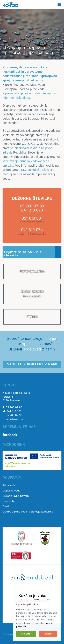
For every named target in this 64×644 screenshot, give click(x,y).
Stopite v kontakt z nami (32, 364)
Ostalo (6, 506)
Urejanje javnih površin (16, 496)
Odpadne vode (11, 491)
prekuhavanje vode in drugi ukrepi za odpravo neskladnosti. (29, 96)
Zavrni (48, 634)
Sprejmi (26, 634)
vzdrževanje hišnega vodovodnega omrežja (26, 164)
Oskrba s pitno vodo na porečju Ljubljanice (28, 512)
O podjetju (9, 501)
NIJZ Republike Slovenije (38, 170)
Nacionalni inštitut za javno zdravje (27, 150)
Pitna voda (9, 485)
